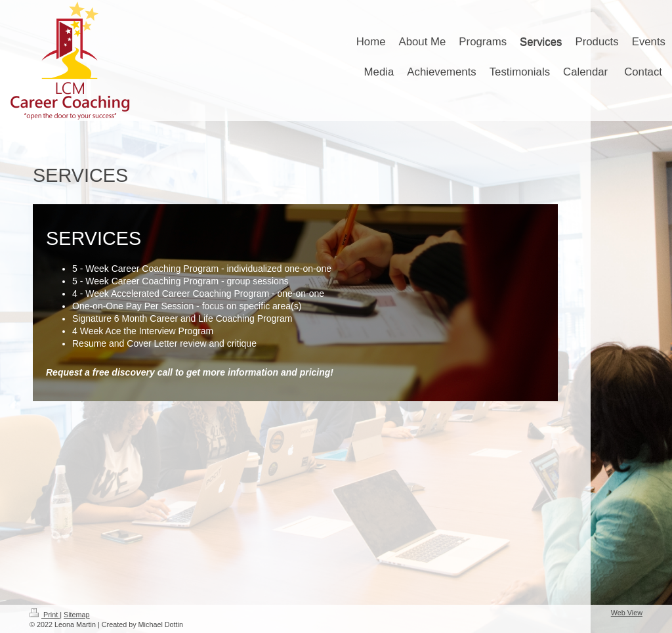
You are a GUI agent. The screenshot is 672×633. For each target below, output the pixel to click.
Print (45, 615)
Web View (627, 613)
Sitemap (77, 615)
